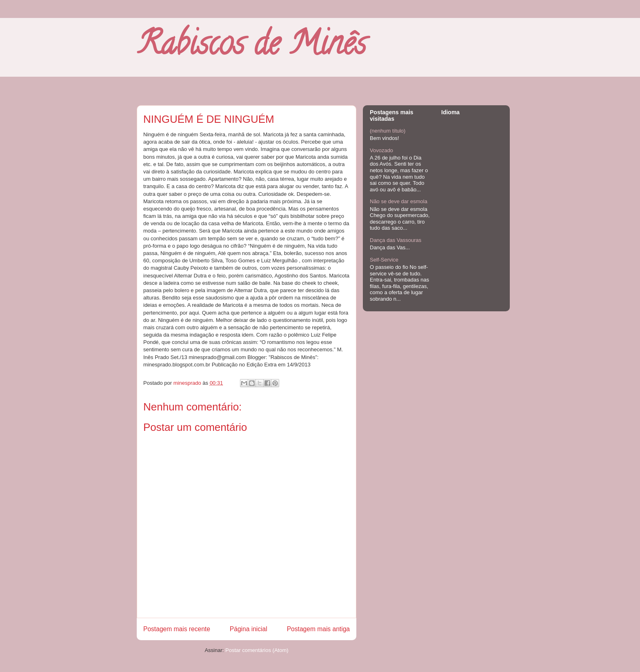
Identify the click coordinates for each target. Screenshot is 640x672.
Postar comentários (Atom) (257, 650)
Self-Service (384, 260)
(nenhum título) (388, 131)
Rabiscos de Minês (251, 47)
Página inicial (249, 629)
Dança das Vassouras (396, 240)
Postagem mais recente (177, 629)
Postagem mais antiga (318, 629)
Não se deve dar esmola (399, 201)
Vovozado (381, 150)
